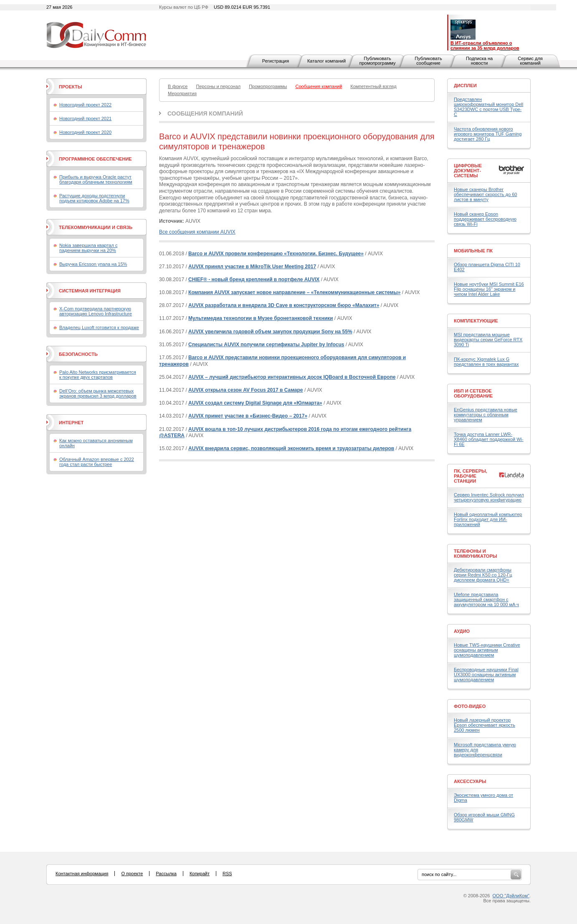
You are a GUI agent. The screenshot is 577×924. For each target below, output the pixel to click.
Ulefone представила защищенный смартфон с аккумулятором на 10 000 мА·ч (486, 599)
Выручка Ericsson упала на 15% (93, 264)
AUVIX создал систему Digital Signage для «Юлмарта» (255, 403)
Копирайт (200, 874)
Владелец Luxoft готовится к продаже (99, 327)
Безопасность (78, 354)
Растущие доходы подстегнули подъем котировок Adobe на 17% (94, 198)
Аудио (462, 631)
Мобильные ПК (473, 251)
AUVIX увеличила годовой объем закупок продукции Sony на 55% (270, 332)
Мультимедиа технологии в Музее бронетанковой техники (261, 318)
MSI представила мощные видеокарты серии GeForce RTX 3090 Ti (488, 340)
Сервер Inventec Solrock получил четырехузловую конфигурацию (489, 497)
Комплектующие (476, 321)
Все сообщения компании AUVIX (197, 232)
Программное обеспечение (95, 159)
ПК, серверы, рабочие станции (471, 476)
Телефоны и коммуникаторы (476, 554)
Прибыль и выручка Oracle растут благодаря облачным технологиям (96, 179)
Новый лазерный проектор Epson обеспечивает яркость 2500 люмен (485, 725)
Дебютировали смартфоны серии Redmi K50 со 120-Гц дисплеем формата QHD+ (483, 575)
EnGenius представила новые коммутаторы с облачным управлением (486, 415)
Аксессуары (470, 781)
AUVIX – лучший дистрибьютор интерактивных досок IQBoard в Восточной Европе (292, 377)
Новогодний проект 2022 (85, 105)
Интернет (71, 423)
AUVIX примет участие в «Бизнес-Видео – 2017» (248, 416)
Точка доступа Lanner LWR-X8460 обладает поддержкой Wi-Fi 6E (489, 439)
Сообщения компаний (205, 113)
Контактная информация (82, 874)
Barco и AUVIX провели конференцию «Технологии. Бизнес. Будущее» (276, 254)
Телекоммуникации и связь (96, 227)
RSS (227, 874)
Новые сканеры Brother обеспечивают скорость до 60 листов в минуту (485, 194)
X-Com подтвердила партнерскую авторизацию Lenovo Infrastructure (96, 311)
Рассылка (166, 874)
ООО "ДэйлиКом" (511, 896)
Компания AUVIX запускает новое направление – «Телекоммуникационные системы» (294, 292)
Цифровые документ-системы (468, 171)
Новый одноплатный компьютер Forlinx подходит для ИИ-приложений (488, 519)
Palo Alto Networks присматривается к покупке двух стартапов (98, 375)
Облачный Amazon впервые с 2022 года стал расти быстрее (97, 462)
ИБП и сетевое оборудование (473, 393)
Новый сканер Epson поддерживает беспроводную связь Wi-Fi (485, 219)
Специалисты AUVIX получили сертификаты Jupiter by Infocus (266, 345)
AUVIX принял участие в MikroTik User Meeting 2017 (252, 267)
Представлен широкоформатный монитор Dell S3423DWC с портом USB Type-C (488, 107)
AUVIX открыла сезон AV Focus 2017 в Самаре (245, 390)
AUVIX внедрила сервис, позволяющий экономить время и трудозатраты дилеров (291, 448)
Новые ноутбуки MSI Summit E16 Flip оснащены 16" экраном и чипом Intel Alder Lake (489, 289)
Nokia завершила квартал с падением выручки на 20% (88, 248)
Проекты (70, 87)
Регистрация (276, 61)
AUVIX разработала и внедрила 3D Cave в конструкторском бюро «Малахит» (284, 305)
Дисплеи (465, 86)
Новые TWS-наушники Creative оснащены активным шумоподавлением (487, 650)
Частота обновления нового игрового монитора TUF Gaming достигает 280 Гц (488, 134)
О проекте (132, 874)
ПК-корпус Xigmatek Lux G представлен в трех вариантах (486, 362)
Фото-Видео (470, 706)
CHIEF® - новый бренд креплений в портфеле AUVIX (254, 279)
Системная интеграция (90, 291)
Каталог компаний (326, 61)
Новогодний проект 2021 (85, 118)
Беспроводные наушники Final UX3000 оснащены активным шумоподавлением (486, 675)
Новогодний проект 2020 (85, 132)
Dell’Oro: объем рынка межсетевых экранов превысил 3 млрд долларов (98, 393)
